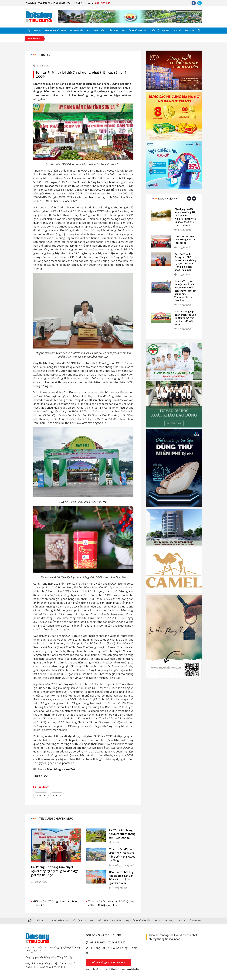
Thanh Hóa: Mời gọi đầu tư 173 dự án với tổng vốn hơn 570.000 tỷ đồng (122, 855)
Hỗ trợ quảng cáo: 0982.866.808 (108, 962)
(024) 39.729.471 (117, 942)
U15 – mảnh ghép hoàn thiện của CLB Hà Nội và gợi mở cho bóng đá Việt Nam (185, 318)
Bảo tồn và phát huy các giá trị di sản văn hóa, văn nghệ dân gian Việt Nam (121, 878)
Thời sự (37, 31)
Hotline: (98, 3)
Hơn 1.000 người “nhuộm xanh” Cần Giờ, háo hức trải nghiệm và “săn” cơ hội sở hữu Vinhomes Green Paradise (185, 291)
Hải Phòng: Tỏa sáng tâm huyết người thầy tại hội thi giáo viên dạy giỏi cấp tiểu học (54, 871)
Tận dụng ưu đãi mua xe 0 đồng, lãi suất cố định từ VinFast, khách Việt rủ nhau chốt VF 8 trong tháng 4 (185, 217)
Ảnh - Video (190, 31)
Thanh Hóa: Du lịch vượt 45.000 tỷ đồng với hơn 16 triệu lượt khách (112, 903)
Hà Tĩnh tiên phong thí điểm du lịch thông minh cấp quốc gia (122, 834)
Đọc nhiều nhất (170, 198)
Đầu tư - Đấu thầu (96, 31)
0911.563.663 (98, 942)
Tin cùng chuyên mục (56, 818)
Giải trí (177, 31)
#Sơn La (41, 795)
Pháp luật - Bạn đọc (160, 31)
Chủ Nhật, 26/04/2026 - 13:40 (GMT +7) (48, 3)
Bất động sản (77, 31)
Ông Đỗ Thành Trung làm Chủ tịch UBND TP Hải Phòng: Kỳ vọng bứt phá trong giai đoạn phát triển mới (186, 262)
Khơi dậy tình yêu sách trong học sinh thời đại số (185, 240)
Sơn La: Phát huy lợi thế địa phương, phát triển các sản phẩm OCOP (83, 75)
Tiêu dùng (113, 31)
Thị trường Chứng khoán (134, 31)
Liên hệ (78, 3)
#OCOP (57, 795)
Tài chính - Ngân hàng (55, 31)
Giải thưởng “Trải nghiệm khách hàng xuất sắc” (56, 903)
